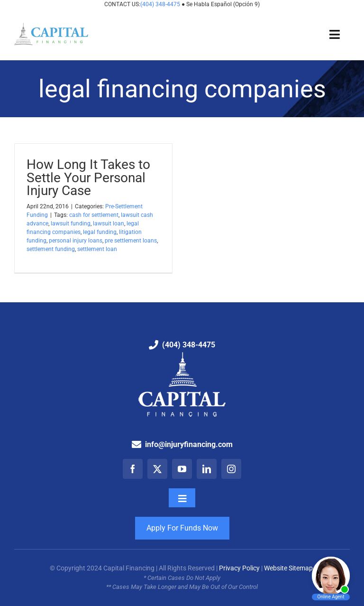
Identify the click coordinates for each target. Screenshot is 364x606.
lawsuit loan (109, 224)
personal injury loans (76, 241)
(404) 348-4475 (161, 4)
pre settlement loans (131, 241)
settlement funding (51, 249)
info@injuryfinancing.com (189, 444)
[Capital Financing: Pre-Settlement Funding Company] (51, 26)
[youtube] (182, 469)
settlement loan (97, 249)
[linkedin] (207, 469)
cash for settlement (94, 215)
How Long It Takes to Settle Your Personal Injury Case (88, 177)
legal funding (100, 232)
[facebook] (133, 469)
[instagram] (231, 469)
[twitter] (157, 469)
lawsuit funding (71, 224)
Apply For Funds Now (182, 528)
